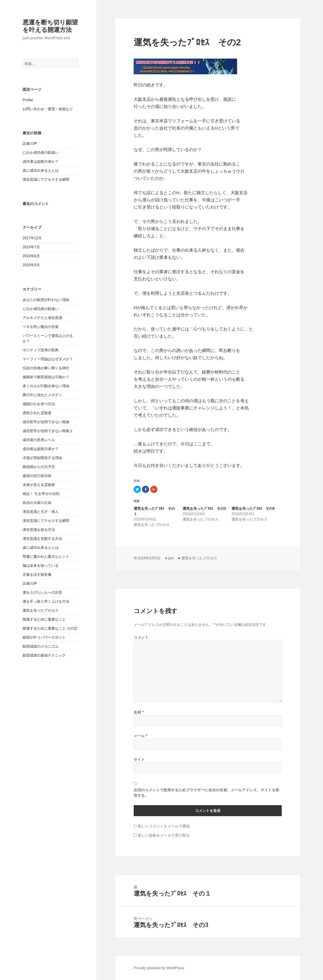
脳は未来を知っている (41, 566)
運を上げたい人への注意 (42, 592)
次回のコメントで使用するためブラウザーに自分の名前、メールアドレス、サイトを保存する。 (206, 793)
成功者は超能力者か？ (41, 162)
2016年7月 (31, 247)
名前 (139, 712)
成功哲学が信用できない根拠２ (48, 431)
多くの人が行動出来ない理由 (46, 386)
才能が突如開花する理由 (42, 458)
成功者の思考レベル (39, 440)
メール (141, 736)
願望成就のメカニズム (41, 646)
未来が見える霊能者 (39, 485)
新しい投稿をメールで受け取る (164, 835)
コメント (141, 637)
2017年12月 (32, 238)
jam (171, 558)
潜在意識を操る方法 (39, 530)
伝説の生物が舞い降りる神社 (46, 368)
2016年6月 (31, 256)
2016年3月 (31, 265)
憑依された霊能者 (37, 413)
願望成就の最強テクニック (44, 655)
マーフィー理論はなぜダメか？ (48, 359)
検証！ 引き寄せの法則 (41, 494)
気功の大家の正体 (37, 503)
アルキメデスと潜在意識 (42, 318)
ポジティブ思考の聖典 (41, 350)
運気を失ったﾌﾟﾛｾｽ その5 (253, 509)
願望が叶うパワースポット (44, 637)
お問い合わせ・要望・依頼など (48, 109)
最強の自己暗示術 (37, 476)
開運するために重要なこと (44, 619)
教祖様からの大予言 (39, 467)
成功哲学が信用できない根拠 (46, 422)
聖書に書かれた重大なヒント (46, 557)
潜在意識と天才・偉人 (41, 512)
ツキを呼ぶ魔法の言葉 (41, 327)
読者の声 (30, 144)
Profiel (28, 100)
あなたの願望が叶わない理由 (46, 300)
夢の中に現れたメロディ (42, 395)
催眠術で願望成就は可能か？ (46, 377)
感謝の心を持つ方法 (39, 404)
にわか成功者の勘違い (41, 153)
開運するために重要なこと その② (50, 628)
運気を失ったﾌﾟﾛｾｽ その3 (204, 509)
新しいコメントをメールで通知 (164, 826)
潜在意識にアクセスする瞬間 (46, 179)
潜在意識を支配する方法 (42, 539)
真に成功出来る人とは (41, 170)
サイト (139, 759)
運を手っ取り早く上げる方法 (46, 601)
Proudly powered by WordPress (159, 968)
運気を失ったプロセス (41, 610)
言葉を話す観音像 (37, 575)
